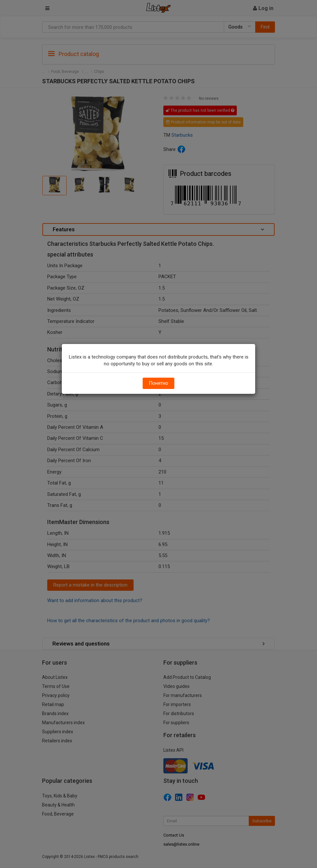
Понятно (158, 383)
